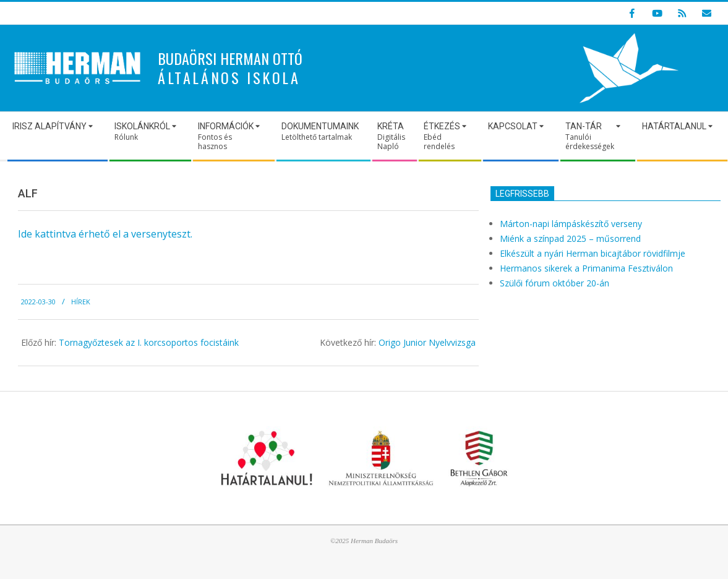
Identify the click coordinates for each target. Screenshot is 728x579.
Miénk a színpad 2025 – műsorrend (570, 238)
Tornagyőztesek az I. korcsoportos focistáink (149, 342)
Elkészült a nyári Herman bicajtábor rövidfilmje (593, 253)
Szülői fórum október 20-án (555, 283)
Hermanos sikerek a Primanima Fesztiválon (586, 268)
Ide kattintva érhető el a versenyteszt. (105, 234)
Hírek (81, 302)
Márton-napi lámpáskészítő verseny (571, 224)
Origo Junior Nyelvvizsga (427, 342)
